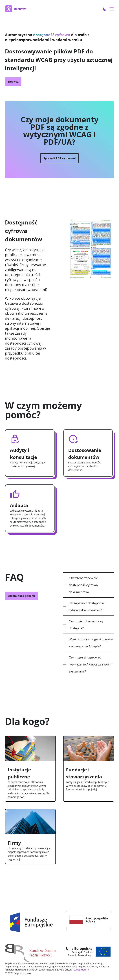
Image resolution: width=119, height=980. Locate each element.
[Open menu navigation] (112, 9)
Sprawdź (13, 82)
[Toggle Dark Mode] (105, 9)
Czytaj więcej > (81, 970)
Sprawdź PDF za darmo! (59, 158)
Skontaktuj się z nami (21, 596)
